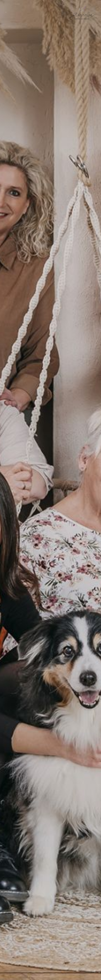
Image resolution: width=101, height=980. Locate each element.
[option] (50, 490)
